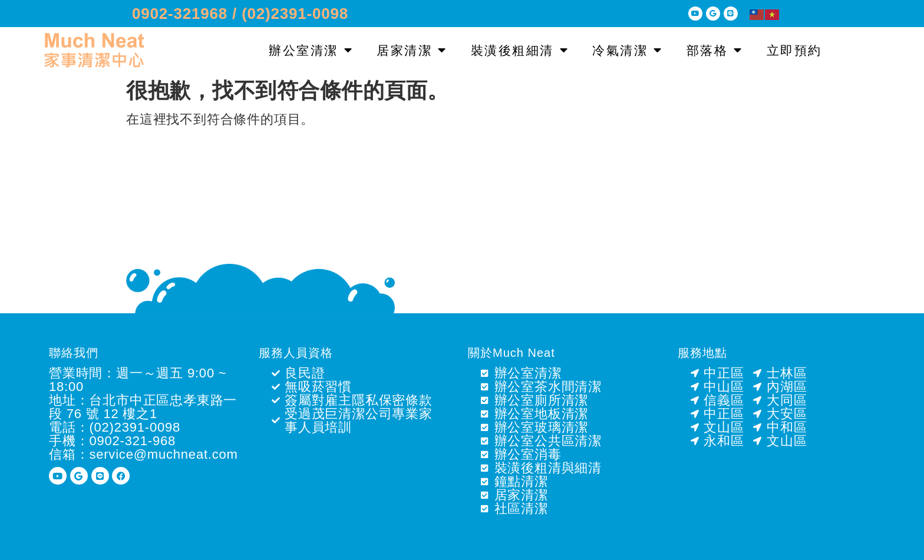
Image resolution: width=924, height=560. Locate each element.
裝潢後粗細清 (520, 50)
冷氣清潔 (628, 50)
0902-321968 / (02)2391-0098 (240, 14)
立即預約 (794, 50)
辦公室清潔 (311, 50)
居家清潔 (412, 50)
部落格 (715, 50)
